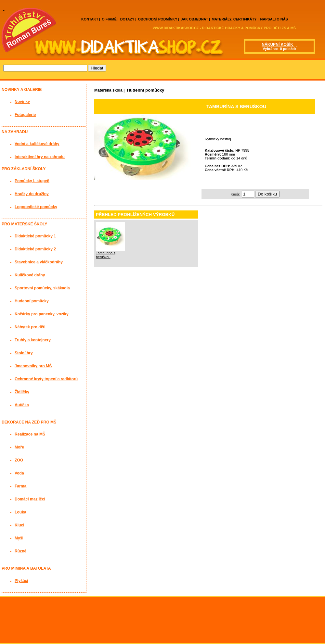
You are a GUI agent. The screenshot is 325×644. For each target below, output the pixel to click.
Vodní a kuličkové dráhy (37, 144)
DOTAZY (127, 19)
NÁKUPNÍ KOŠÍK (278, 44)
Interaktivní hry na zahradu (40, 157)
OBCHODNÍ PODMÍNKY (158, 19)
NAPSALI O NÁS (274, 19)
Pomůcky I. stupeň (32, 181)
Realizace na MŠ (30, 434)
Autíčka (22, 405)
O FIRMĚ (109, 19)
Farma (20, 486)
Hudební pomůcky (145, 90)
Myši (19, 538)
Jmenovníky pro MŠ (33, 366)
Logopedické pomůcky (36, 207)
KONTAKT (90, 19)
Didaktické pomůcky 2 (35, 249)
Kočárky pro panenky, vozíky (42, 314)
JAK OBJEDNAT (194, 19)
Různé (20, 551)
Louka (20, 512)
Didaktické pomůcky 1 (35, 236)
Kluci (19, 525)
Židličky (22, 392)
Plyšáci (21, 581)
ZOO (19, 460)
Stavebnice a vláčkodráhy (39, 262)
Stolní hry (24, 353)
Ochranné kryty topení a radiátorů (46, 379)
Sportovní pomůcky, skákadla (42, 288)
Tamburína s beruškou (106, 255)
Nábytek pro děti (30, 327)
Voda (19, 473)
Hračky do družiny (32, 194)
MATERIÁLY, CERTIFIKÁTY (234, 19)
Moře (19, 447)
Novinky (22, 102)
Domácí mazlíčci (30, 499)
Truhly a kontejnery (33, 340)
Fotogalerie (25, 115)
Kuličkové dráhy (30, 275)
